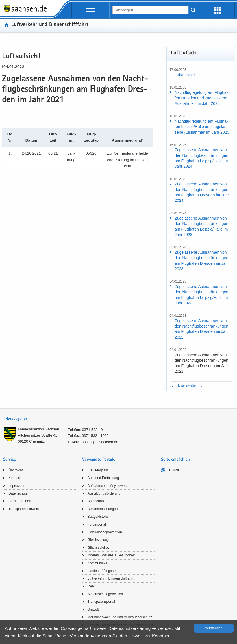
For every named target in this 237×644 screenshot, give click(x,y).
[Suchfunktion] (151, 10)
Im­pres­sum (17, 486)
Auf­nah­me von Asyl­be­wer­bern (110, 486)
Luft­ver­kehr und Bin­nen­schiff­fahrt (50, 25)
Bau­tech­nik (96, 501)
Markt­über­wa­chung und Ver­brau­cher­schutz (120, 617)
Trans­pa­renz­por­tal (101, 602)
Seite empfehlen (175, 460)
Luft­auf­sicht (185, 75)
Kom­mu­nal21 (98, 563)
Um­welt (93, 610)
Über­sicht (16, 470)
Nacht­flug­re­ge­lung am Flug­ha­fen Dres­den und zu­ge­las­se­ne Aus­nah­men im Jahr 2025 (201, 98)
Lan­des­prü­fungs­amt (103, 571)
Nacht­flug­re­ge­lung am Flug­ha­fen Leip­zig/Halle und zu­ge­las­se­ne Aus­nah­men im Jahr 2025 (202, 127)
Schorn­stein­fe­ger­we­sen (105, 594)
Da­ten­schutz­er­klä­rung (130, 628)
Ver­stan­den (214, 628)
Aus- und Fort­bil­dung (103, 478)
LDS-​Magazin (98, 470)
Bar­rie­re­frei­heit (20, 501)
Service (9, 460)
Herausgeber (16, 419)
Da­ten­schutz (18, 493)
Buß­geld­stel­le (98, 517)
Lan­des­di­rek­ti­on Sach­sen (38, 429)
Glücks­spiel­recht (100, 548)
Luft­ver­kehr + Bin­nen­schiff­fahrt (111, 578)
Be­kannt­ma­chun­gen (103, 509)
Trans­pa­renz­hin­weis (24, 509)
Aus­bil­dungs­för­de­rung (104, 493)
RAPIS (93, 586)
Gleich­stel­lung (98, 540)
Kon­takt (14, 478)
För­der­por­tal (97, 524)
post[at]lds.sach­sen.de (100, 442)
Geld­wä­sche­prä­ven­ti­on (105, 532)
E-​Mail (174, 470)
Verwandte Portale (99, 460)
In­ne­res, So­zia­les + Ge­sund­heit (111, 555)
